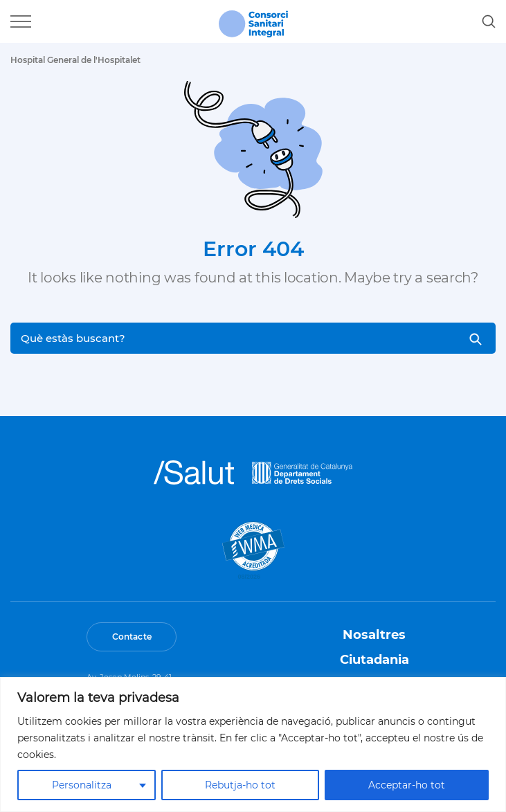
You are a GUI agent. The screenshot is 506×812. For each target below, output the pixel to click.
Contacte (132, 637)
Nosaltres (374, 635)
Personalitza (82, 785)
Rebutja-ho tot (240, 785)
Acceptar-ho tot (407, 785)
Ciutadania (374, 660)
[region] (253, 745)
